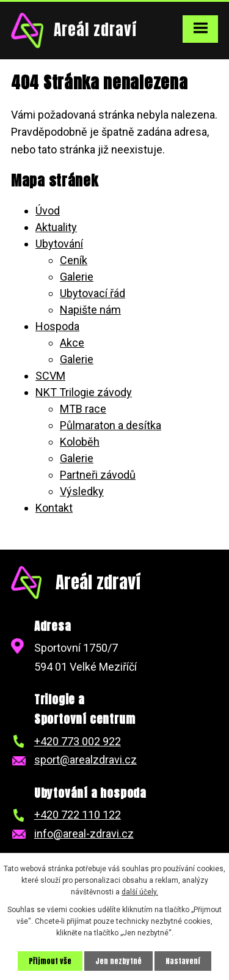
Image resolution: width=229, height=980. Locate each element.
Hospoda (57, 326)
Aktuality (56, 227)
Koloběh (80, 442)
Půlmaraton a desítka (111, 425)
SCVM (50, 376)
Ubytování (59, 244)
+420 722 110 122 (78, 815)
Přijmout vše (50, 961)
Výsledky (82, 491)
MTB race (83, 409)
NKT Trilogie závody (84, 392)
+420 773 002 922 (78, 741)
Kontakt (54, 508)
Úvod (48, 211)
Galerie (77, 277)
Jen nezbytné (118, 961)
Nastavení (183, 961)
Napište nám (90, 310)
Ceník (74, 260)
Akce (72, 343)
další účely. (140, 892)
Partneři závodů (98, 475)
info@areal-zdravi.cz (84, 834)
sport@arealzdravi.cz (85, 760)
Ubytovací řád (93, 293)
